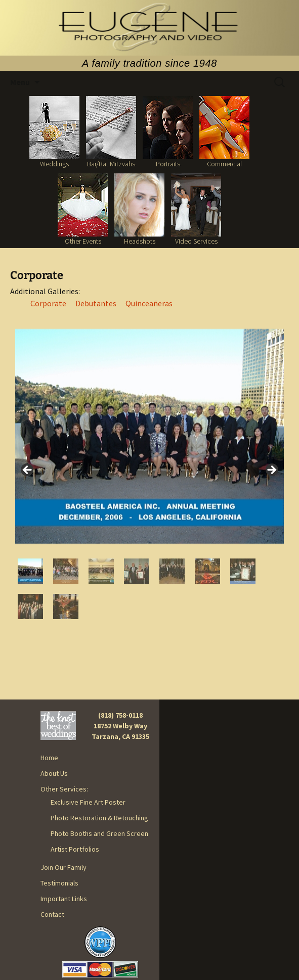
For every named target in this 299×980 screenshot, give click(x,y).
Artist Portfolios (75, 849)
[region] (149, 473)
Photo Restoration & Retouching (99, 818)
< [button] (28, 471)
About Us (54, 773)
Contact (52, 914)
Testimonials (59, 883)
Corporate (48, 303)
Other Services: (64, 789)
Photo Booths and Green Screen (99, 833)
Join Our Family (63, 867)
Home (49, 758)
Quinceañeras (149, 303)
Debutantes (96, 303)
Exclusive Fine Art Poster (88, 802)
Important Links (64, 899)
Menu (20, 82)
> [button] (271, 471)
